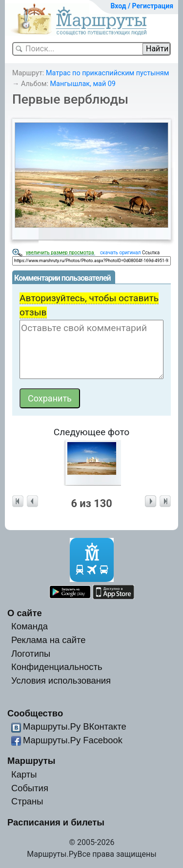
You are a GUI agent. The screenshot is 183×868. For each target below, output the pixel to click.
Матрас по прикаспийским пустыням (107, 73)
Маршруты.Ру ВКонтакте (75, 726)
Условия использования (61, 680)
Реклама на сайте (49, 640)
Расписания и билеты (56, 822)
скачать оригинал (121, 253)
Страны (27, 801)
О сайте (25, 613)
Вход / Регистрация (142, 6)
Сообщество (35, 713)
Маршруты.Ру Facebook (73, 740)
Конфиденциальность (57, 667)
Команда (30, 626)
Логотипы (31, 654)
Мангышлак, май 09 (83, 84)
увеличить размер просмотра (61, 253)
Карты (24, 774)
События (30, 788)
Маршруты (31, 761)
